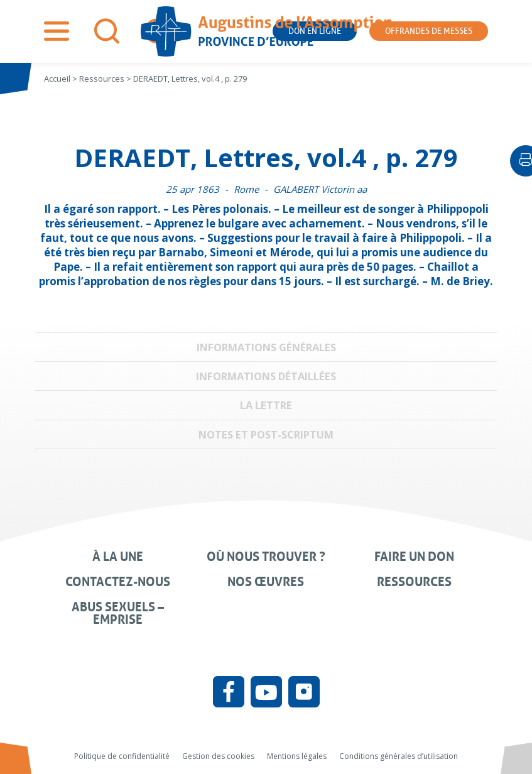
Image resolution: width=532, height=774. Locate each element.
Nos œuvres (266, 582)
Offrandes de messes (429, 31)
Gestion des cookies (218, 756)
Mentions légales (297, 756)
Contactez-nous (118, 582)
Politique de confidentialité (122, 756)
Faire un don (414, 557)
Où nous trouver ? (266, 557)
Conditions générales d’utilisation (399, 756)
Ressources (414, 582)
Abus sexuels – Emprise (118, 613)
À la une (118, 557)
